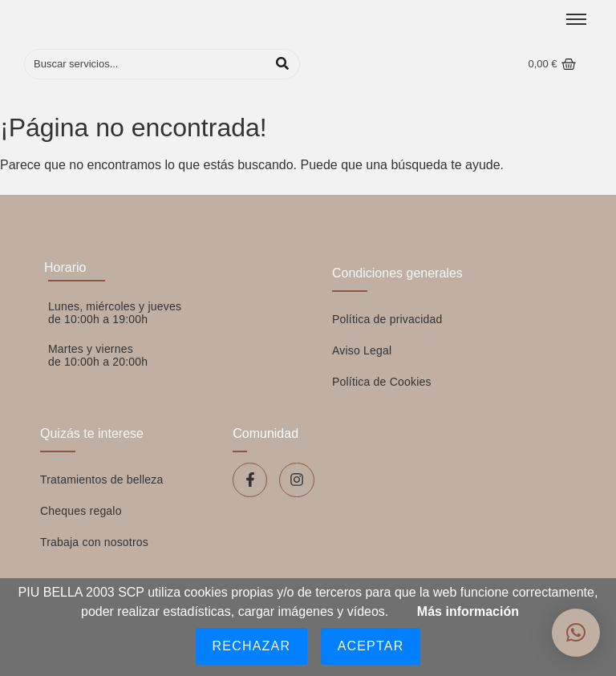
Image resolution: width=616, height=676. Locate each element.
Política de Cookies (382, 382)
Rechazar (252, 646)
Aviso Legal (362, 350)
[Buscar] (146, 64)
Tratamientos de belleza (102, 480)
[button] (576, 633)
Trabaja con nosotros (94, 542)
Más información (468, 611)
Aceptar (371, 646)
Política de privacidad (387, 319)
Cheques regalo (81, 511)
